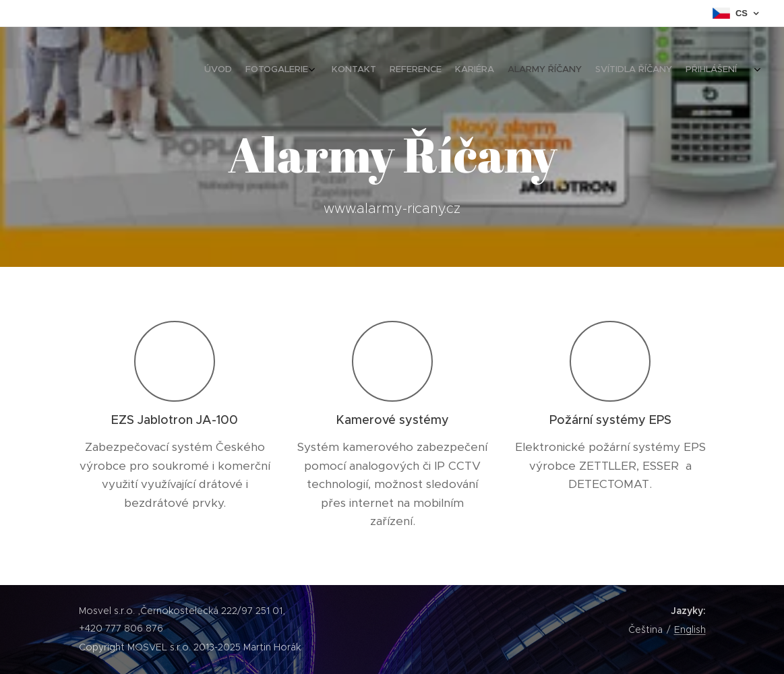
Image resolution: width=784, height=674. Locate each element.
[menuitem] (644, 71)
